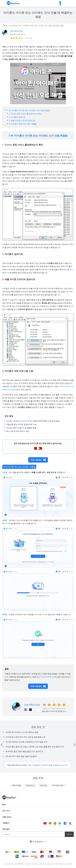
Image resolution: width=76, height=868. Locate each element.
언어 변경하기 (38, 842)
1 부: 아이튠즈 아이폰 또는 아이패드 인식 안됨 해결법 (29, 110)
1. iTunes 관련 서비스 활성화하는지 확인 (25, 114)
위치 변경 (43, 785)
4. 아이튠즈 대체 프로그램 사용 (23, 124)
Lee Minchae (32, 705)
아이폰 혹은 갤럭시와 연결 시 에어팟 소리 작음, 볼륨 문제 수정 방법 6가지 (35, 747)
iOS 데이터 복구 (58, 785)
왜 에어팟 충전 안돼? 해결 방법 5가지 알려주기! (24, 751)
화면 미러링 (17, 785)
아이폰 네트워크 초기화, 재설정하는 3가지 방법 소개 (26, 742)
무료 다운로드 (38, 460)
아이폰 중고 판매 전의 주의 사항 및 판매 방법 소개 (25, 737)
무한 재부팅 (25, 421)
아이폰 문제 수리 (15, 25)
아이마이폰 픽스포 (48, 677)
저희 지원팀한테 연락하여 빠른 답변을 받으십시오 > (48, 765)
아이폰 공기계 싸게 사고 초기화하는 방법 (22, 732)
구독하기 (69, 834)
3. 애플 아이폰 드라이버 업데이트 (22, 120)
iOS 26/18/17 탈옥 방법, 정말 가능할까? (21, 756)
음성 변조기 (30, 785)
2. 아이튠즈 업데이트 (17, 117)
